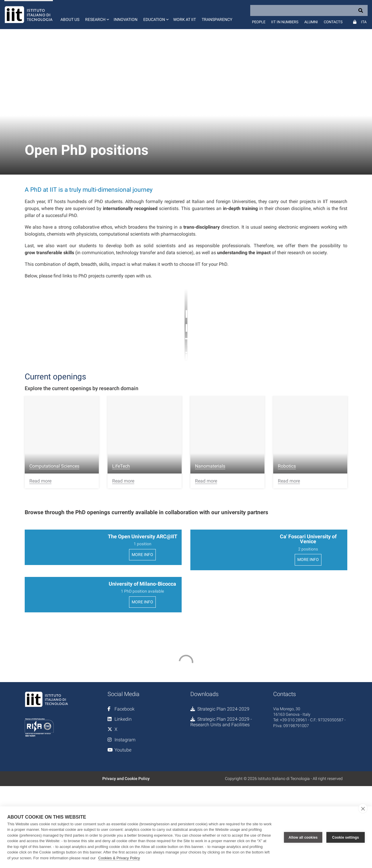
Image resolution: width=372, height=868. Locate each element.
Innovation (126, 19)
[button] (96, 15)
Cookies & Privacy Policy (119, 858)
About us (70, 19)
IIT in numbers (285, 22)
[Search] (309, 10)
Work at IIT (185, 19)
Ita (364, 22)
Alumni (311, 22)
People (259, 22)
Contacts (333, 22)
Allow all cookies (303, 837)
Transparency (217, 19)
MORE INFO (142, 576)
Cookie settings (346, 837)
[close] (363, 808)
